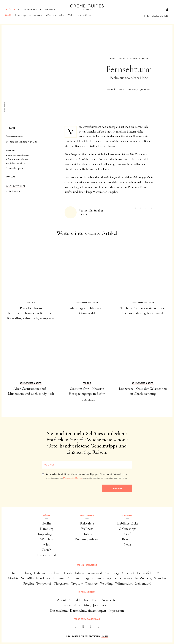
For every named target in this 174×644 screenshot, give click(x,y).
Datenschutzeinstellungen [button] (88, 610)
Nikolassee (43, 578)
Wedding (106, 583)
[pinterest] (91, 627)
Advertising (82, 605)
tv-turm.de (15, 191)
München (52, 16)
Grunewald (94, 573)
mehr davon (89, 400)
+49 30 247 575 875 (15, 186)
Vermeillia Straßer (116, 89)
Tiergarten (61, 583)
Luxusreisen (29, 10)
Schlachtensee (123, 578)
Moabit (13, 578)
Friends (106, 605)
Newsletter (109, 600)
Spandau (160, 578)
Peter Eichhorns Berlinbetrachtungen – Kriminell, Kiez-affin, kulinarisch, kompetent (31, 313)
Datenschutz (59, 610)
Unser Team (91, 600)
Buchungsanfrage (87, 539)
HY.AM (105, 636)
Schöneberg (143, 578)
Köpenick (128, 573)
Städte (11, 10)
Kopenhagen (36, 16)
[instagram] (83, 627)
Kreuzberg (112, 573)
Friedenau (54, 573)
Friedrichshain (74, 573)
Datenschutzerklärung (72, 478)
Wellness (87, 529)
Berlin (9, 16)
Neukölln (27, 578)
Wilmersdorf (124, 583)
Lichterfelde (146, 573)
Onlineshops (127, 529)
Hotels (87, 534)
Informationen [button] (87, 592)
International (85, 16)
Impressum (116, 610)
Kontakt (74, 600)
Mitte (160, 573)
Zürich (72, 16)
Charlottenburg (21, 573)
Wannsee (91, 583)
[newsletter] (99, 627)
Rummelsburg (101, 578)
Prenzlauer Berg (78, 578)
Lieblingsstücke (127, 523)
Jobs (96, 605)
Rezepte (127, 539)
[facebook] (75, 627)
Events (67, 605)
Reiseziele (87, 523)
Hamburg (21, 16)
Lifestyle (49, 10)
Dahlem (40, 573)
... (7, 182)
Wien (62, 16)
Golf (128, 534)
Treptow (77, 583)
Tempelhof (44, 583)
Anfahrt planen (17, 168)
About (62, 600)
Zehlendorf (143, 583)
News (127, 544)
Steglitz (28, 583)
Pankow (59, 578)
